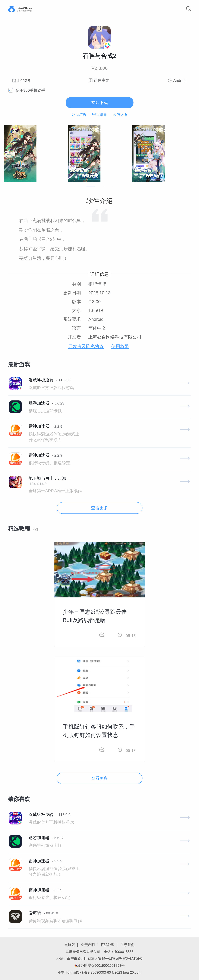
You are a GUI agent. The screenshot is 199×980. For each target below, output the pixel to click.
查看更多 (99, 508)
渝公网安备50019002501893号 (100, 965)
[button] (90, 186)
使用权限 (120, 346)
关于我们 (128, 945)
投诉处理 (108, 945)
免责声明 (88, 945)
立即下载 (99, 103)
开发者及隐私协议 (86, 346)
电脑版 (70, 945)
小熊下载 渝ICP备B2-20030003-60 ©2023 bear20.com (100, 972)
